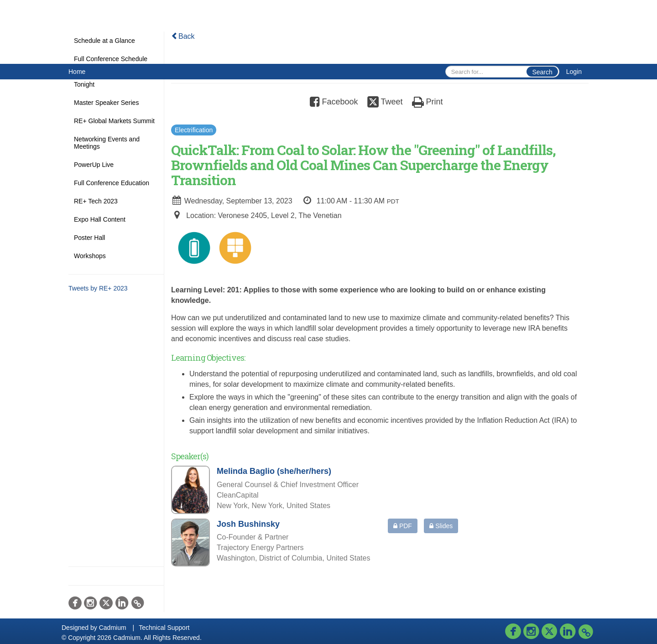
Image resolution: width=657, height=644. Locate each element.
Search (542, 72)
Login (574, 72)
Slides (441, 526)
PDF (403, 526)
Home (77, 72)
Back (183, 36)
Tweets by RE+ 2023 (98, 288)
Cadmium (113, 628)
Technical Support (164, 628)
